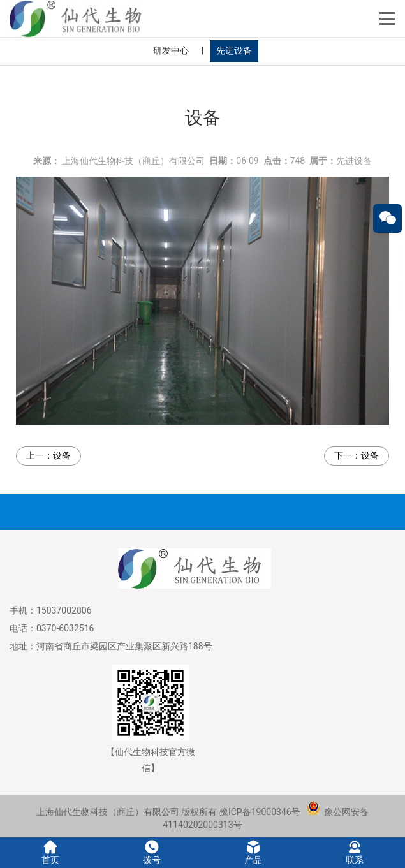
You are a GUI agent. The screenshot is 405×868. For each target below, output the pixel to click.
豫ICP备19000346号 (260, 812)
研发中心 (171, 50)
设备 (62, 450)
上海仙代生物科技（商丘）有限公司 (133, 155)
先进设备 (234, 50)
